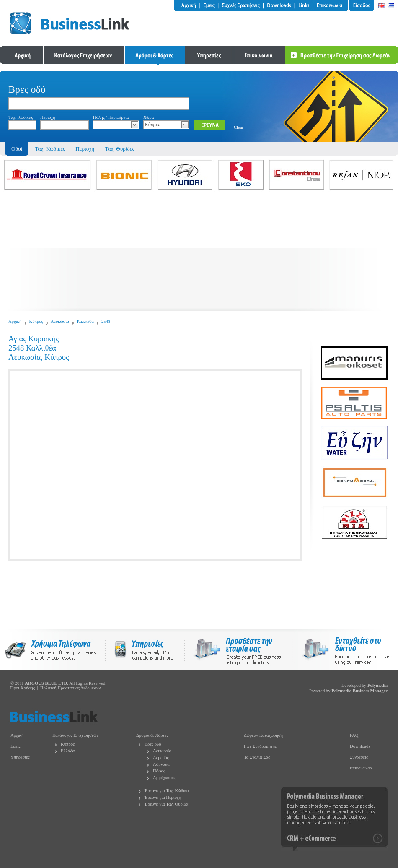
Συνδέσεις (359, 757)
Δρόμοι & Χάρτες (152, 735)
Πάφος (159, 771)
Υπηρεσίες (20, 757)
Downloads (360, 746)
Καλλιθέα (85, 321)
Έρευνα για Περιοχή (163, 797)
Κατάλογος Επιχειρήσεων (75, 735)
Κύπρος (36, 321)
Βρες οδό (153, 744)
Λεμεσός (161, 758)
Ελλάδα (68, 751)
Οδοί (17, 149)
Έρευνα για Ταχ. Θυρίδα (166, 804)
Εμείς (16, 746)
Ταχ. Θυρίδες (119, 149)
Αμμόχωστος (165, 778)
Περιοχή (85, 149)
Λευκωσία (60, 321)
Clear (239, 127)
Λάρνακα (161, 764)
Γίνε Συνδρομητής (260, 746)
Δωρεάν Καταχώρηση (263, 735)
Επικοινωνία (361, 768)
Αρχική (15, 321)
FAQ (354, 735)
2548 (106, 321)
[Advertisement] (199, 252)
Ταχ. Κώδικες (50, 149)
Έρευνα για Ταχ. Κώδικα (167, 791)
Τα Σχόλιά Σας (257, 757)
